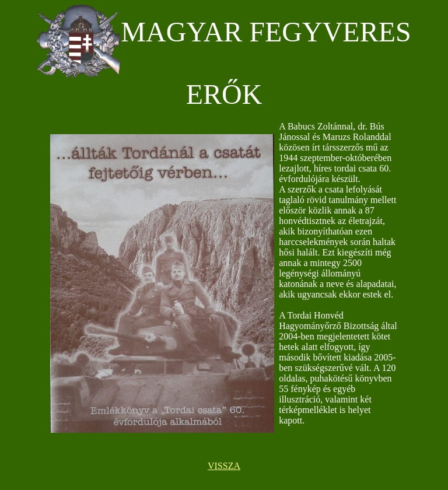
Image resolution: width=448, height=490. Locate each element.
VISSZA (224, 466)
